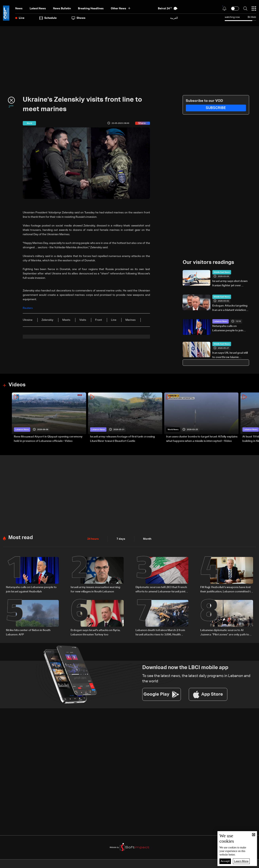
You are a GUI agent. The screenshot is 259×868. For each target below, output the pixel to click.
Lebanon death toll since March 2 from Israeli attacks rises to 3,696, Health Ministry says (160, 633)
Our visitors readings (208, 263)
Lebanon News (221, 321)
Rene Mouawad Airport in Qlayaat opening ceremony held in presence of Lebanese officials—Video (48, 439)
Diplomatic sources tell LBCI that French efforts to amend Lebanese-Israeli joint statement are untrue (161, 590)
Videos (17, 385)
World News (173, 430)
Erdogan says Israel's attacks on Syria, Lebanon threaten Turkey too (95, 632)
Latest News (38, 9)
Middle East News (222, 272)
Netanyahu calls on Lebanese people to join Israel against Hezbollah (228, 329)
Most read (21, 538)
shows (79, 18)
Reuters (28, 308)
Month (147, 539)
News (19, 9)
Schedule (48, 18)
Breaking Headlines (91, 9)
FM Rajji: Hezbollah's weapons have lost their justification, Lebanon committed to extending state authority (226, 590)
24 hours (93, 539)
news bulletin (62, 9)
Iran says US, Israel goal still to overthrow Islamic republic (230, 355)
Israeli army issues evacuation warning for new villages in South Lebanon (95, 589)
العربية (174, 18)
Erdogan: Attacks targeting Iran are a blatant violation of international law (230, 308)
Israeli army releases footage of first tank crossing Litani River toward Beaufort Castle (122, 439)
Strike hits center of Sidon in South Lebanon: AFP (28, 632)
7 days (121, 539)
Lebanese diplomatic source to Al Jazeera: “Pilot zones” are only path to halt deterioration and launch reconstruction (225, 633)
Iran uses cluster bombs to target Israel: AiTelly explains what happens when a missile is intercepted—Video (202, 439)
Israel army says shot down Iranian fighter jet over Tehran (230, 284)
